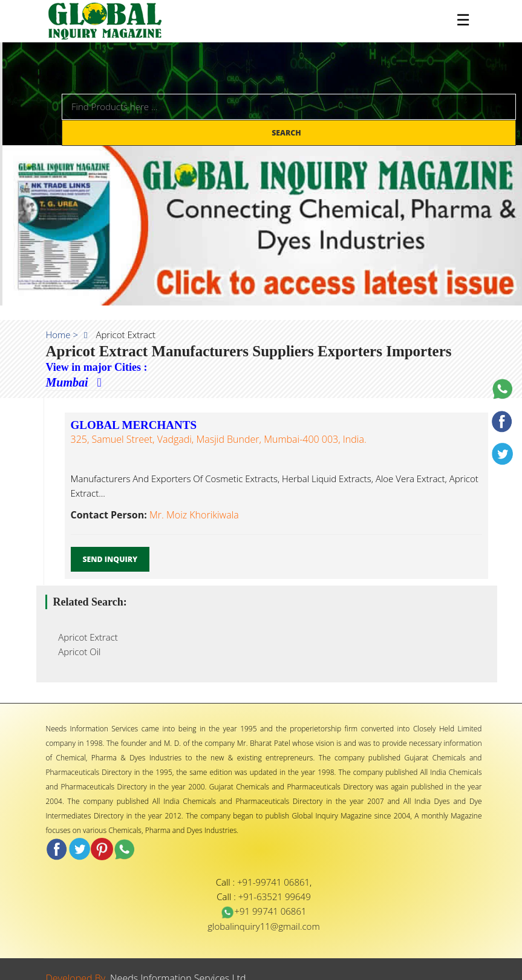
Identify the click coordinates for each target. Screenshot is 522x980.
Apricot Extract (85, 637)
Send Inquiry (110, 559)
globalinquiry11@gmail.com (263, 926)
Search (287, 133)
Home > (62, 335)
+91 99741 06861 (263, 911)
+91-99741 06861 (273, 882)
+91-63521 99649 (275, 897)
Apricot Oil (76, 652)
